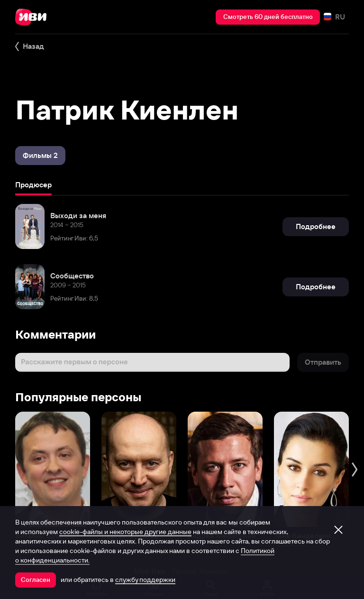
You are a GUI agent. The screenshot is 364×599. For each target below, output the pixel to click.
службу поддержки (145, 580)
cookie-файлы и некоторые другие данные (125, 532)
